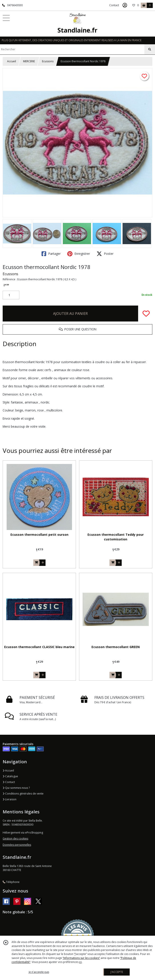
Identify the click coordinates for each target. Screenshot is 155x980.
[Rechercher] (150, 49)
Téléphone (11, 882)
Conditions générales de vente (23, 794)
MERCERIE (29, 61)
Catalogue (10, 776)
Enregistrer (79, 254)
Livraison (10, 799)
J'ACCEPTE (117, 972)
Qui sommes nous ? (16, 788)
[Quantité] (11, 295)
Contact (114, 5)
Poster (105, 254)
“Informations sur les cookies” (81, 958)
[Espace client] (125, 5)
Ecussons (48, 61)
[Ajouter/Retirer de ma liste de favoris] (146, 314)
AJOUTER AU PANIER (70, 314)
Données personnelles (17, 845)
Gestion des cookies (15, 839)
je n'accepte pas (39, 972)
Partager (51, 254)
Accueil (12, 61)
